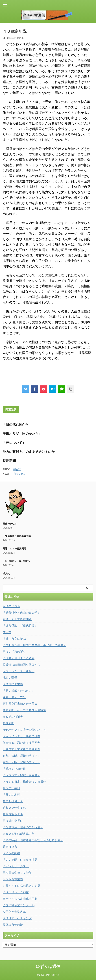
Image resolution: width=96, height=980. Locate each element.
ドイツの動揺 (11, 853)
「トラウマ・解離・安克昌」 (21, 775)
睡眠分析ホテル (13, 814)
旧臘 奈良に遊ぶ (14, 639)
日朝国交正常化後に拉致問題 (21, 749)
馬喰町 (17, 469)
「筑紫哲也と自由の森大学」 (18, 536)
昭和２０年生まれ (14, 808)
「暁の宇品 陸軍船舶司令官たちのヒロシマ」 (33, 840)
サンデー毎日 (11, 788)
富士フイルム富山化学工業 (20, 899)
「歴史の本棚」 (13, 795)
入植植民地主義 (13, 684)
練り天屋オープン (14, 697)
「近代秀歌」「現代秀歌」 (17, 561)
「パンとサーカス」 (16, 866)
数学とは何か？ (13, 801)
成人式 (6, 574)
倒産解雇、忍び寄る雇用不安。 (23, 743)
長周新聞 (9, 461)
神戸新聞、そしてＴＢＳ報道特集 (24, 710)
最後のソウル (10, 524)
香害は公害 (10, 847)
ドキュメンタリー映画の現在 (21, 736)
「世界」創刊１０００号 (19, 658)
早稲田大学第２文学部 (17, 873)
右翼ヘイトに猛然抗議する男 (21, 886)
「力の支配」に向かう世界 (20, 860)
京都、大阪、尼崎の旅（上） (21, 762)
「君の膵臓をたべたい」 (19, 691)
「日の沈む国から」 (17, 425)
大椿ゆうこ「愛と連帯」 (19, 671)
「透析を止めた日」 (16, 769)
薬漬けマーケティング (17, 918)
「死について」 (14, 443)
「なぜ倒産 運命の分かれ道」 (23, 827)
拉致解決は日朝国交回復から (21, 665)
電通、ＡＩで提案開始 (14, 549)
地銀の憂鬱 (10, 678)
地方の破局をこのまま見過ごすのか (29, 452)
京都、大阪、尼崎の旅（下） (21, 756)
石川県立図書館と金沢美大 (20, 704)
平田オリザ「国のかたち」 (22, 434)
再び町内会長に (13, 821)
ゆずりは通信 (48, 967)
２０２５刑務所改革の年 (19, 834)
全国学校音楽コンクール (19, 905)
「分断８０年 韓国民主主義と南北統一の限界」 (34, 645)
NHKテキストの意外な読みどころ (25, 730)
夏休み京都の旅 (13, 925)
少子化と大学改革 (14, 912)
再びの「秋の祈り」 (16, 652)
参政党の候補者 (13, 717)
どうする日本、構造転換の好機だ (24, 782)
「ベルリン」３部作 (16, 892)
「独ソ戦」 (19, 474)
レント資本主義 (13, 879)
